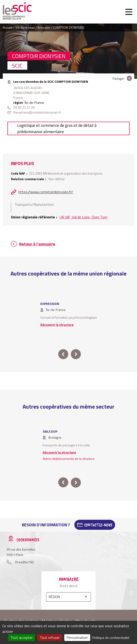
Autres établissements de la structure (69, 459)
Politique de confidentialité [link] (111, 638)
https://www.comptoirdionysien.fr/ (46, 192)
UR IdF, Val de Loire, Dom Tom (84, 217)
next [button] (76, 354)
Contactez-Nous (98, 525)
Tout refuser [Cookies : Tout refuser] (50, 637)
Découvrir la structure (57, 325)
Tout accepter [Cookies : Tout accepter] (22, 637)
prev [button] (63, 354)
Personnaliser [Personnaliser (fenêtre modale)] (77, 637)
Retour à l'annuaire (37, 244)
